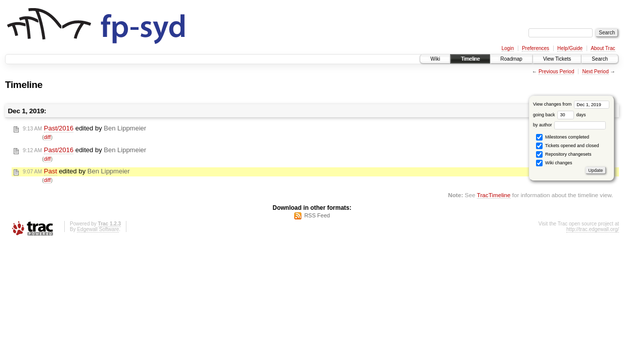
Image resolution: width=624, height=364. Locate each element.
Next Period (595, 72)
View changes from (571, 104)
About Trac (603, 48)
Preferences (536, 48)
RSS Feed (317, 215)
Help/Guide (570, 48)
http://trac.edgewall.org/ (593, 229)
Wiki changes (554, 163)
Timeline (470, 59)
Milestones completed (563, 137)
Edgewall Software (98, 229)
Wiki (435, 59)
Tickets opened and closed (567, 146)
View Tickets (557, 59)
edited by (84, 128)
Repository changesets (564, 154)
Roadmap (511, 59)
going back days (560, 115)
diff (48, 137)
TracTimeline (494, 195)
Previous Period (556, 72)
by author (569, 125)
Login (508, 48)
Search (600, 59)
